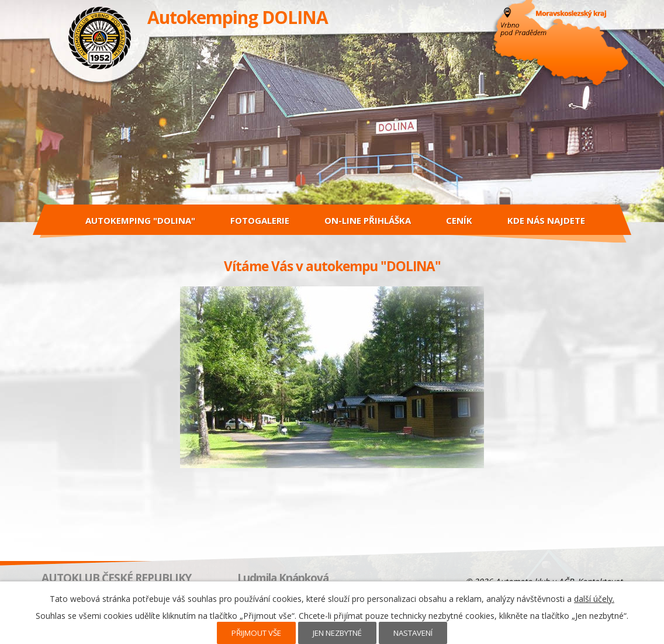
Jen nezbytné (337, 633)
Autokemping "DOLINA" (140, 220)
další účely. (594, 599)
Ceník (459, 220)
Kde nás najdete (546, 220)
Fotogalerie (260, 220)
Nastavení (413, 633)
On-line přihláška (368, 220)
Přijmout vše (256, 633)
